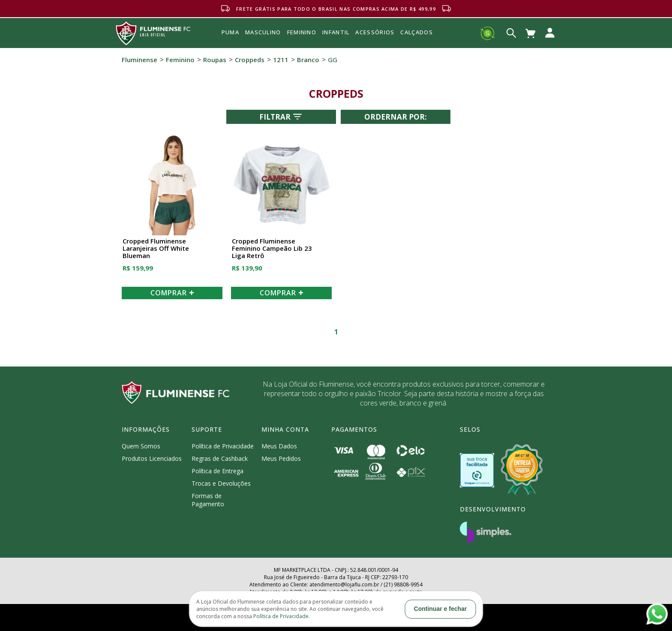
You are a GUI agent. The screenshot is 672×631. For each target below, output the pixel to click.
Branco (308, 60)
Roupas (215, 60)
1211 (281, 60)
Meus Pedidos (281, 458)
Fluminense (139, 60)
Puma (230, 42)
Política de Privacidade (223, 446)
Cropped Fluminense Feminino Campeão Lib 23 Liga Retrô (272, 249)
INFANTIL (336, 32)
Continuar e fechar (441, 609)
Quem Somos (141, 446)
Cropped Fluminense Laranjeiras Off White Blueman (156, 249)
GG (333, 60)
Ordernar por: (396, 117)
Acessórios (375, 51)
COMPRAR (172, 293)
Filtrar (281, 117)
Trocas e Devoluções (221, 483)
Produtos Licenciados (152, 458)
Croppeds (250, 60)
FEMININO (302, 32)
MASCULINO (263, 32)
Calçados (416, 32)
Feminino (180, 60)
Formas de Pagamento (208, 500)
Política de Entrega (217, 471)
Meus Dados (279, 446)
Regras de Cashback (220, 458)
